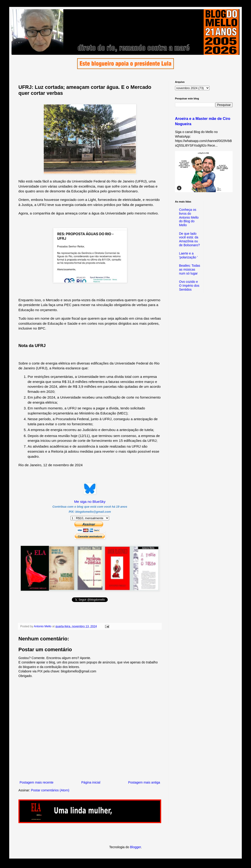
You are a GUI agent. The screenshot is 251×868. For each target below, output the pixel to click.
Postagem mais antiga (144, 782)
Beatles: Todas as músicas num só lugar (190, 269)
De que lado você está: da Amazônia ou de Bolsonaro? (190, 239)
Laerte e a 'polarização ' (188, 255)
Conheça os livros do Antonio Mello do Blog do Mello (189, 217)
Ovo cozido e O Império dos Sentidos (189, 286)
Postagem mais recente (36, 782)
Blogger (135, 847)
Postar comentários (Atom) (50, 790)
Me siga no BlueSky (90, 502)
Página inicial (91, 782)
